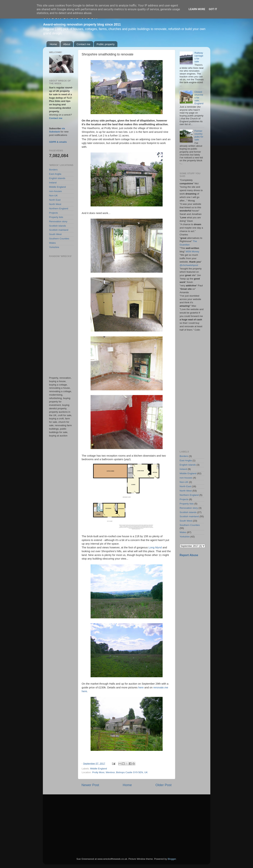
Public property (106, 44)
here (141, 687)
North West (55, 204)
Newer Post (90, 785)
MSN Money (192, 252)
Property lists (56, 217)
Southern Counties (59, 239)
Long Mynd (155, 547)
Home (53, 44)
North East (55, 200)
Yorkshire (54, 247)
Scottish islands (58, 226)
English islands (57, 178)
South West (55, 234)
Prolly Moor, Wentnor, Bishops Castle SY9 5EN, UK (120, 772)
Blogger (172, 859)
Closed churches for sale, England (199, 98)
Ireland (53, 183)
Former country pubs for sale (199, 135)
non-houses (56, 191)
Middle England (99, 769)
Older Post (163, 785)
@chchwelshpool (189, 265)
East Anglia (55, 174)
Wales (52, 243)
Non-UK (53, 196)
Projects (54, 213)
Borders (53, 170)
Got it (213, 9)
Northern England (59, 208)
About (67, 44)
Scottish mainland (59, 230)
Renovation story (58, 221)
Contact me (83, 44)
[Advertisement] (61, 317)
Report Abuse (189, 555)
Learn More (197, 9)
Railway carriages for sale (199, 57)
